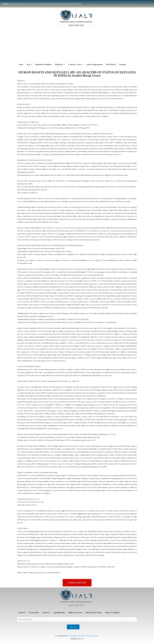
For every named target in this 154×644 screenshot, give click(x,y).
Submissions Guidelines (43, 64)
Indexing (123, 64)
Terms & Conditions (112, 612)
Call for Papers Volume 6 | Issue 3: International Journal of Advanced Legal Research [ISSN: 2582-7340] (41, 4)
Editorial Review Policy (94, 612)
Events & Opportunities (94, 64)
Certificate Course (76, 64)
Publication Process (75, 612)
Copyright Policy (59, 612)
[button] (77, 583)
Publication (60, 64)
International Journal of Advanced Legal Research (83, 636)
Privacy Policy (34, 612)
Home (21, 64)
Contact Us (46, 612)
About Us (22, 612)
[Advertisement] (77, 45)
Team (29, 64)
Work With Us (111, 64)
